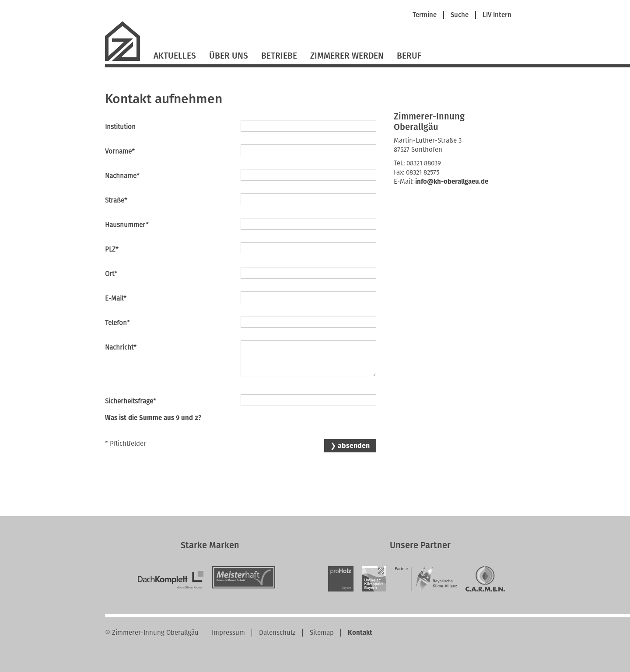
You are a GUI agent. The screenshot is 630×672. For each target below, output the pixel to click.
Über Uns (229, 56)
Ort (120, 274)
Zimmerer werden (347, 56)
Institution (120, 127)
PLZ (120, 249)
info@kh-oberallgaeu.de (452, 182)
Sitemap (322, 633)
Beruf (409, 56)
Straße (120, 200)
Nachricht (121, 347)
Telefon (120, 323)
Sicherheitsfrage (131, 401)
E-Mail (120, 298)
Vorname (120, 151)
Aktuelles (175, 56)
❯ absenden (350, 446)
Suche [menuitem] (460, 15)
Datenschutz (277, 633)
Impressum (228, 633)
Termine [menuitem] (425, 15)
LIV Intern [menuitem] (497, 15)
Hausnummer (127, 225)
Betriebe (279, 56)
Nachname (122, 176)
